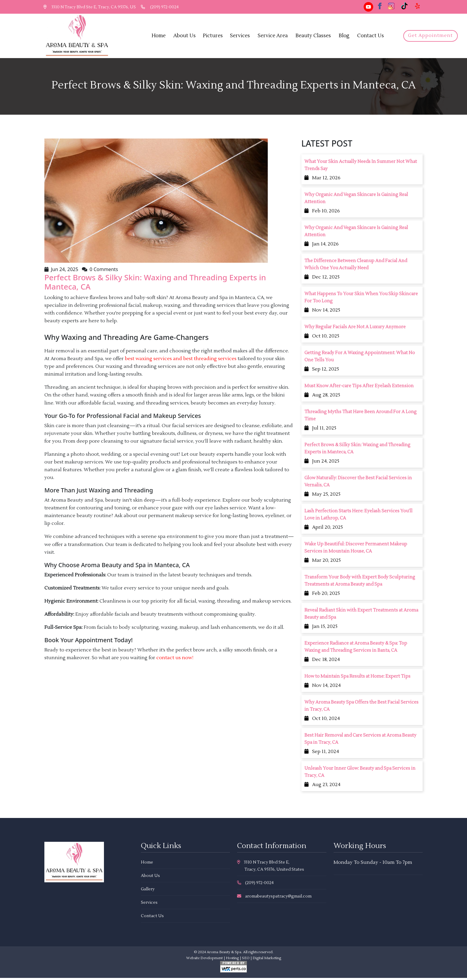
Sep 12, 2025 (322, 371)
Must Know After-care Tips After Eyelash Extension (359, 388)
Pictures (214, 37)
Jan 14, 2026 (322, 246)
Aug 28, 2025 (322, 397)
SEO (246, 960)
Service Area (274, 37)
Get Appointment (431, 37)
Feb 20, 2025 (322, 596)
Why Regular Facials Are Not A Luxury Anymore (355, 329)
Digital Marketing (267, 960)
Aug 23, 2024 (322, 787)
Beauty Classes (315, 37)
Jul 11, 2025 (320, 430)
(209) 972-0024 (162, 7)
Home (160, 37)
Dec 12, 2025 (322, 279)
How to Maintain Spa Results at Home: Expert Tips (357, 679)
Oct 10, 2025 (322, 338)
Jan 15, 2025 (321, 629)
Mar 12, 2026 (322, 180)
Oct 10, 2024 (322, 721)
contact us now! (175, 660)
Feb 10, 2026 (322, 213)
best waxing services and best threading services (181, 361)
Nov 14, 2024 (323, 688)
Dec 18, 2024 (322, 662)
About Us (186, 37)
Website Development (204, 960)
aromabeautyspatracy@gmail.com (274, 898)
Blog (345, 37)
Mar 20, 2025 (323, 563)
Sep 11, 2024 (322, 754)
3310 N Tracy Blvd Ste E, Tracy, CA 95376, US (90, 7)
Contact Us (372, 37)
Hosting (232, 960)
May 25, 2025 (322, 497)
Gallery (148, 891)
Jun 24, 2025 (322, 463)
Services (241, 37)
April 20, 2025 (324, 530)
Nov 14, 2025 (322, 312)
